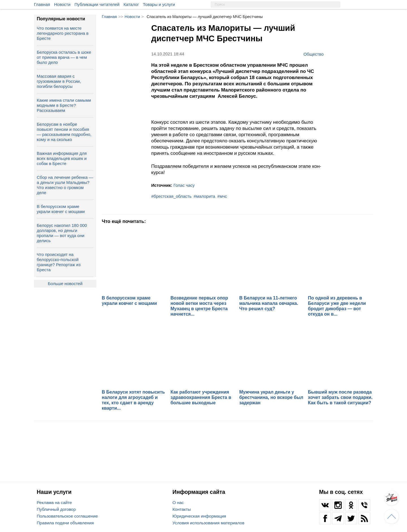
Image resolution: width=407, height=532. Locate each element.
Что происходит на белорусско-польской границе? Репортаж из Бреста (59, 262)
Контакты (182, 509)
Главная (42, 4)
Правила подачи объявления (65, 523)
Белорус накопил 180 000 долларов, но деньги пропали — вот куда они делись (62, 233)
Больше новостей (65, 284)
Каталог (131, 4)
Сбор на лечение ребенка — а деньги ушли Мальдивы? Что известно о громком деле (65, 185)
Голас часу (184, 185)
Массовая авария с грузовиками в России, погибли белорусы (59, 81)
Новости (62, 4)
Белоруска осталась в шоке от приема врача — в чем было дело (64, 57)
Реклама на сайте (54, 502)
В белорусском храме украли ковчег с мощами (61, 209)
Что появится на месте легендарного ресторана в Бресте (63, 33)
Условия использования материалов (208, 523)
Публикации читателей (97, 4)
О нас (178, 502)
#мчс (222, 196)
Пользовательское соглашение (67, 516)
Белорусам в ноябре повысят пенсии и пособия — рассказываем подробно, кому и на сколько (64, 132)
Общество (314, 54)
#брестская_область (171, 196)
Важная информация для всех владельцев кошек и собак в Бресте (62, 158)
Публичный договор (56, 509)
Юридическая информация (199, 516)
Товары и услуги (159, 4)
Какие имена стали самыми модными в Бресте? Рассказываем (64, 105)
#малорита (204, 196)
